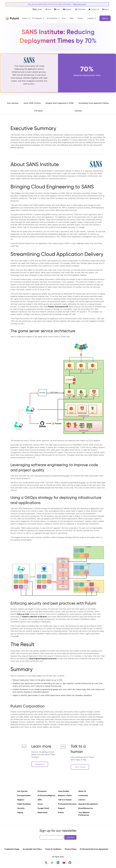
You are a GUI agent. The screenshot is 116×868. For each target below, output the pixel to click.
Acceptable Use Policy (32, 850)
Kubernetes (43, 813)
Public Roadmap (24, 805)
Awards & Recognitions (88, 805)
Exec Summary (13, 104)
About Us (82, 792)
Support (61, 809)
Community (83, 796)
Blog (72, 19)
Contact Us (94, 10)
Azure (40, 805)
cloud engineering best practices (43, 659)
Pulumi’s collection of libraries (34, 617)
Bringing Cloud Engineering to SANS (60, 104)
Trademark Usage (12, 850)
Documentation (24, 796)
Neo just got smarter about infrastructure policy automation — (57, 5)
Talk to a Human (65, 800)
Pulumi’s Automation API (58, 307)
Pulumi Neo (80, 10)
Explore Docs (40, 765)
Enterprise (42, 792)
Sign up (105, 19)
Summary (78, 111)
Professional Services (67, 805)
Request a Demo (65, 796)
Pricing (80, 19)
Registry (67, 10)
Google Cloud (43, 809)
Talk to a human (80, 768)
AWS (40, 800)
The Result (38, 111)
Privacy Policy (71, 850)
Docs (57, 10)
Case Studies (64, 792)
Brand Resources (86, 809)
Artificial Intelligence (46, 796)
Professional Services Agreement (94, 850)
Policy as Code (23, 615)
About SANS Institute (32, 104)
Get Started (22, 792)
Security (21, 809)
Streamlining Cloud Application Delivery (94, 104)
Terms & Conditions (53, 850)
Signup (20, 813)
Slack (48, 10)
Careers (82, 800)
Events (61, 813)
